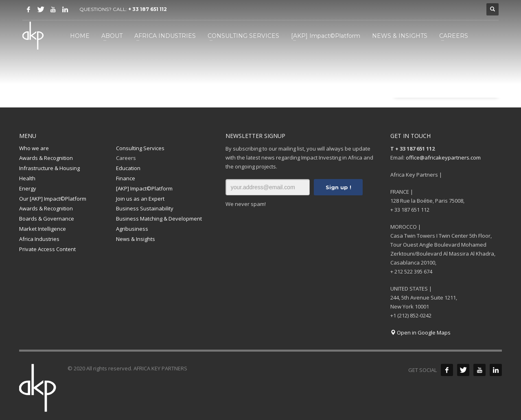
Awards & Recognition (46, 158)
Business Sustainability (145, 208)
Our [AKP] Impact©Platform (53, 199)
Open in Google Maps (420, 332)
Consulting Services (140, 148)
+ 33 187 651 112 (148, 9)
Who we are (34, 148)
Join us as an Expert (140, 199)
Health (27, 178)
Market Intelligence (43, 229)
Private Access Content (47, 249)
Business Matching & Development (159, 219)
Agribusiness (132, 229)
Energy (28, 188)
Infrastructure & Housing (49, 168)
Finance (126, 178)
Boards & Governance (47, 219)
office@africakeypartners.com (443, 157)
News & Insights (136, 239)
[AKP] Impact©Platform (144, 188)
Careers (126, 158)
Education (128, 168)
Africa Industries (39, 239)
